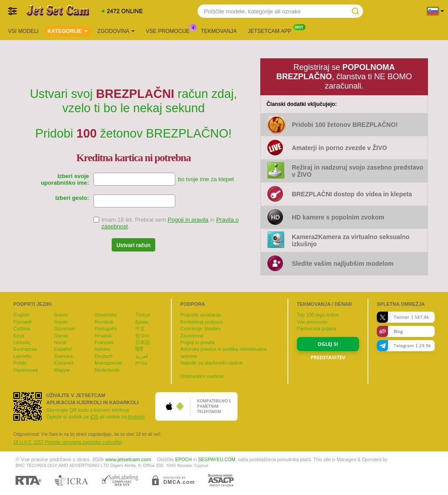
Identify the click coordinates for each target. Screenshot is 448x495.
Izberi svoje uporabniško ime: (65, 179)
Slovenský (106, 315)
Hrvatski (104, 336)
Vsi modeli (23, 31)
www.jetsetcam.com (128, 459)
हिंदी (139, 349)
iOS (94, 417)
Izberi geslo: (72, 198)
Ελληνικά (64, 363)
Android (136, 417)
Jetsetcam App (272, 30)
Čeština (22, 329)
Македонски (108, 363)
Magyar (62, 370)
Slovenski (64, 329)
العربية (142, 356)
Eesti (19, 336)
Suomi (61, 315)
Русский (22, 322)
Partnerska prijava (317, 329)
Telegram (404, 346)
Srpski (61, 322)
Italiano (103, 349)
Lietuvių (22, 342)
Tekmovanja (219, 31)
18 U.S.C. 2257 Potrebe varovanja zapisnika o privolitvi (68, 442)
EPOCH (184, 459)
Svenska (63, 356)
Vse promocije (170, 30)
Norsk (60, 342)
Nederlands (107, 370)
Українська (26, 370)
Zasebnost (192, 336)
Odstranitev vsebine (202, 376)
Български (25, 349)
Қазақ (142, 322)
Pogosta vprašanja (200, 315)
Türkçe (143, 315)
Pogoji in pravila (188, 220)
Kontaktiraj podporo (201, 322)
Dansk (61, 336)
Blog (390, 331)
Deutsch (104, 356)
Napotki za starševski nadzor (212, 363)
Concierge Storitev (200, 329)
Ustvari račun (134, 245)
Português (106, 329)
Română (104, 322)
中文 (140, 329)
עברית (141, 363)
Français (104, 342)
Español (63, 349)
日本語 (143, 342)
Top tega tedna (318, 315)
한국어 (143, 336)
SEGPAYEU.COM (217, 459)
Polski (20, 363)
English (21, 315)
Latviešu (22, 356)
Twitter (403, 317)
